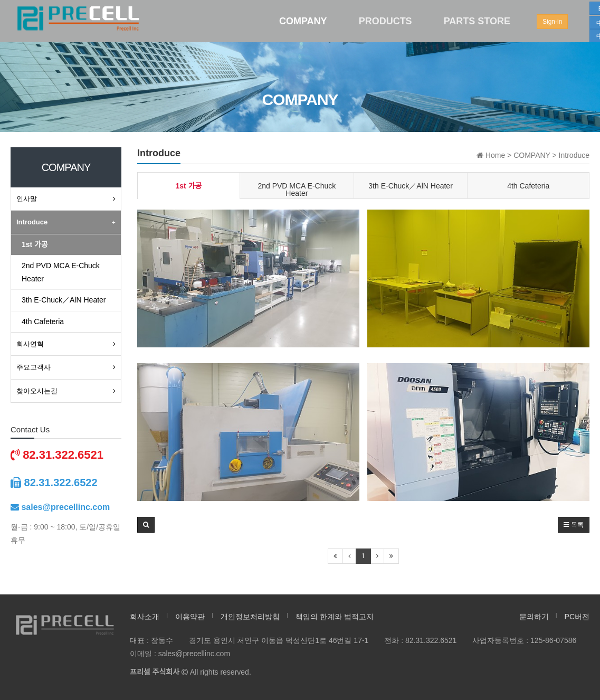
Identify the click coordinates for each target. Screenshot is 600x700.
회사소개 (145, 617)
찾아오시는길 (37, 391)
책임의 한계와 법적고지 (335, 617)
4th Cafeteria (528, 186)
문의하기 (534, 617)
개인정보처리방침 (250, 617)
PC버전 (577, 617)
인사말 (27, 199)
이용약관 (190, 617)
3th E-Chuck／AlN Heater (411, 186)
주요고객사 (34, 367)
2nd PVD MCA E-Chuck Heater (297, 190)
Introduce (32, 222)
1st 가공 (189, 186)
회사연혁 (30, 344)
